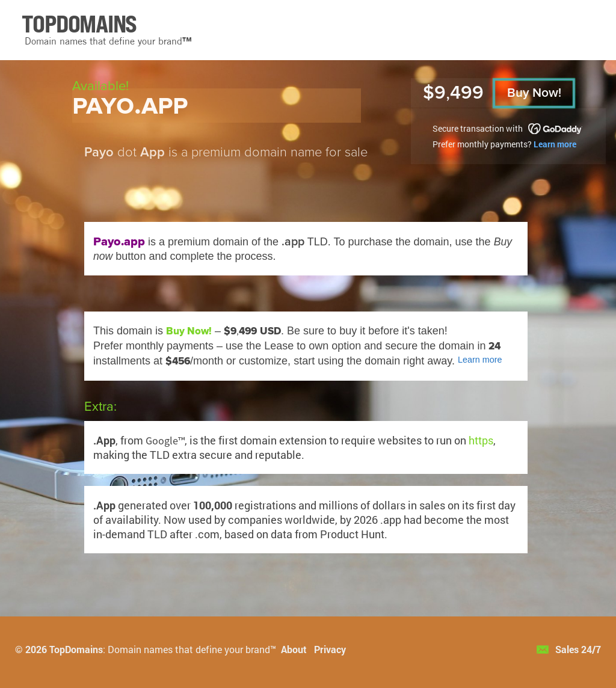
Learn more (555, 144)
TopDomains (76, 649)
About (294, 649)
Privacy (330, 649)
